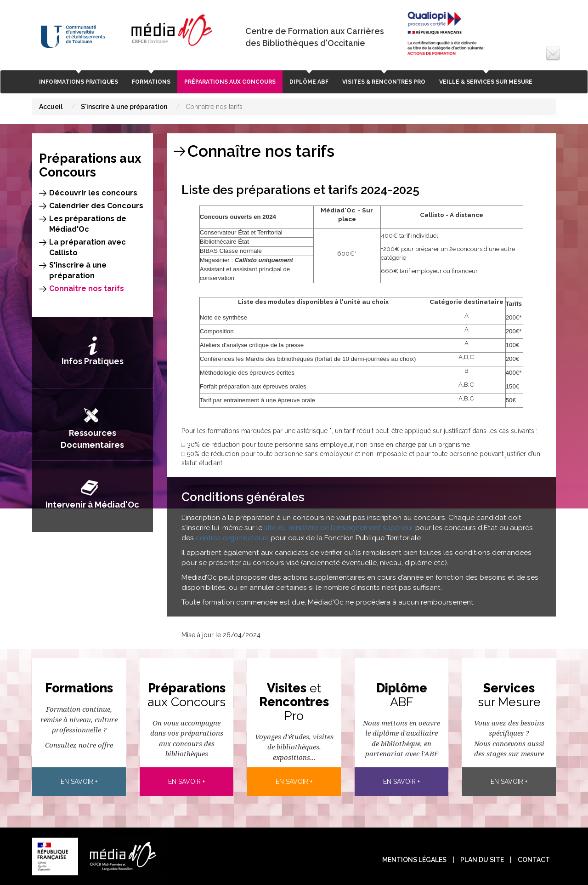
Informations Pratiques (79, 82)
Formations (151, 82)
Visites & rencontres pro (384, 82)
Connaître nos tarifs (87, 288)
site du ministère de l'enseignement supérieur (338, 528)
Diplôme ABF (309, 82)
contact (534, 860)
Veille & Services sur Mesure (486, 82)
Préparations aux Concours (230, 82)
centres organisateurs (232, 538)
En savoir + (79, 782)
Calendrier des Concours (96, 206)
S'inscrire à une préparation (124, 107)
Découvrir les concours (93, 193)
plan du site (482, 860)
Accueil (51, 107)
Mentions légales (414, 860)
